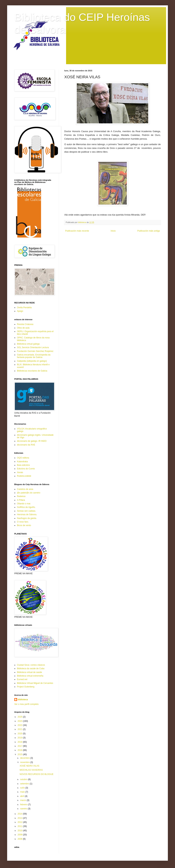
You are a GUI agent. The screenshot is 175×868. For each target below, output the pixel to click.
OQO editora (23, 458)
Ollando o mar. (24, 504)
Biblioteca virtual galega (28, 344)
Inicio (113, 231)
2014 (20, 814)
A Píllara (21, 500)
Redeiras (21, 496)
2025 (20, 717)
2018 (20, 742)
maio (23, 792)
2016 (20, 750)
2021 (20, 729)
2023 (20, 721)
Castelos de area (25, 489)
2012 (20, 822)
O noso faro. (23, 522)
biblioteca (23, 700)
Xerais (20, 472)
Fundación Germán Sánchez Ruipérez (35, 351)
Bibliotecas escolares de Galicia (32, 371)
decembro (25, 758)
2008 (20, 839)
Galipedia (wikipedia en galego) (32, 361)
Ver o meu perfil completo (26, 704)
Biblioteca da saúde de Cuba (31, 669)
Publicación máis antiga (149, 231)
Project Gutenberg (26, 687)
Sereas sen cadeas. (26, 511)
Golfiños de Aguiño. (26, 507)
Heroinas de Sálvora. (27, 514)
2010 (20, 831)
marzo (23, 800)
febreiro (24, 805)
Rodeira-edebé (24, 476)
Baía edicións (23, 465)
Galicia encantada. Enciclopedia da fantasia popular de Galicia (34, 356)
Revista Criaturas (25, 324)
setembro (25, 784)
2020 (20, 734)
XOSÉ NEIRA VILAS (29, 766)
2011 (20, 826)
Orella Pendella (24, 308)
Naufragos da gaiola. (27, 518)
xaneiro (24, 809)
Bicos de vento (24, 525)
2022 (20, 725)
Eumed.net (22, 679)
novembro (25, 762)
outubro (24, 779)
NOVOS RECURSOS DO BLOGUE (37, 774)
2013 (20, 818)
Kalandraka (22, 462)
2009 (20, 835)
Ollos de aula (23, 328)
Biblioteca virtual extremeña (30, 676)
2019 (20, 738)
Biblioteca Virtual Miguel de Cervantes (35, 683)
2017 (20, 746)
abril (22, 796)
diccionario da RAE (26, 445)
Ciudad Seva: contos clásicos (31, 665)
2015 (20, 754)
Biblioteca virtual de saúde (29, 672)
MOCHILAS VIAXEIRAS (31, 770)
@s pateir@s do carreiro (29, 493)
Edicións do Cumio (26, 469)
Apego (20, 311)
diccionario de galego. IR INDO (32, 441)
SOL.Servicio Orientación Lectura (33, 347)
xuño (23, 788)
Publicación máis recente (77, 231)
